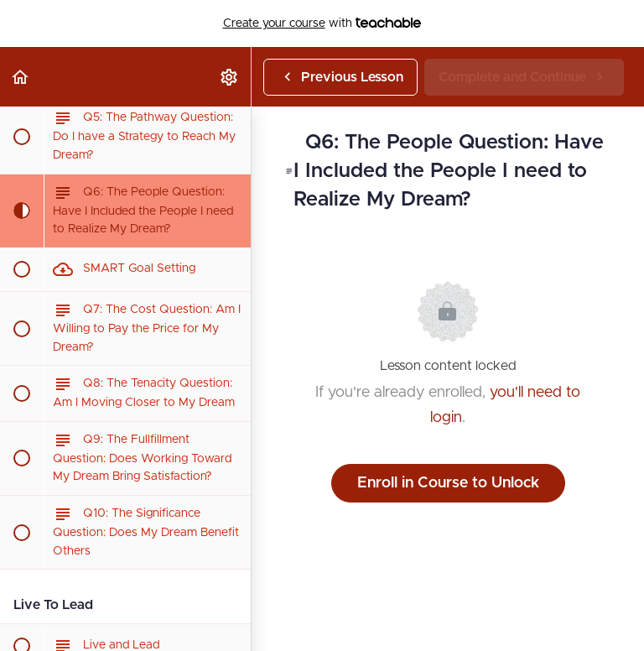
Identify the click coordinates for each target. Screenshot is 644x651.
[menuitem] (230, 77)
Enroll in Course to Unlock (448, 483)
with (322, 23)
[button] (21, 77)
